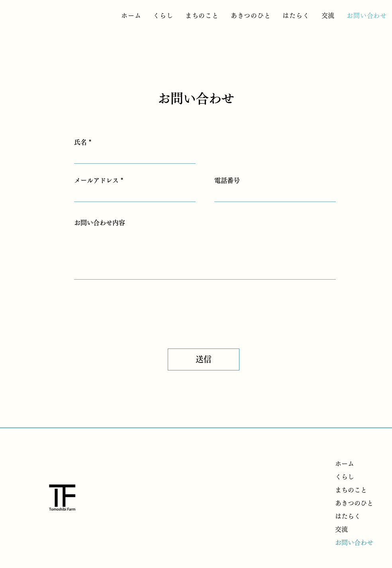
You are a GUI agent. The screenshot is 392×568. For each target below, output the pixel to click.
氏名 (80, 142)
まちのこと (351, 490)
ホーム (345, 464)
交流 (341, 529)
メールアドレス (96, 180)
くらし (345, 477)
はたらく (348, 516)
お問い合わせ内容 (100, 223)
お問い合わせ (354, 543)
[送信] (204, 359)
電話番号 (227, 180)
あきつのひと (354, 503)
